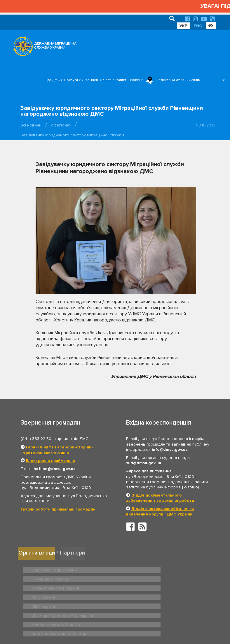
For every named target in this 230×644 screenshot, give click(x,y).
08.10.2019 (206, 125)
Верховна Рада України (52, 569)
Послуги (71, 80)
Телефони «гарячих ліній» (179, 80)
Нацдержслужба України (54, 596)
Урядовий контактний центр (152, 596)
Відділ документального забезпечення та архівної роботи (160, 498)
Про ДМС (52, 80)
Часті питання (115, 80)
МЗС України (138, 578)
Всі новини (31, 125)
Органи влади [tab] (38, 552)
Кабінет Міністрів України (54, 578)
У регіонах (61, 125)
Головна (112, 622)
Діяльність (90, 80)
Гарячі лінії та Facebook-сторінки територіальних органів (57, 450)
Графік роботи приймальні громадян (58, 509)
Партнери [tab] (76, 552)
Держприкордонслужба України (156, 587)
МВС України (43, 587)
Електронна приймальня (51, 461)
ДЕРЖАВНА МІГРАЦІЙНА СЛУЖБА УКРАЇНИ (55, 46)
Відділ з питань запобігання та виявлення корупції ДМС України (160, 511)
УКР (183, 26)
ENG (198, 26)
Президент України (144, 569)
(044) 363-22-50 (36, 439)
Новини (137, 80)
